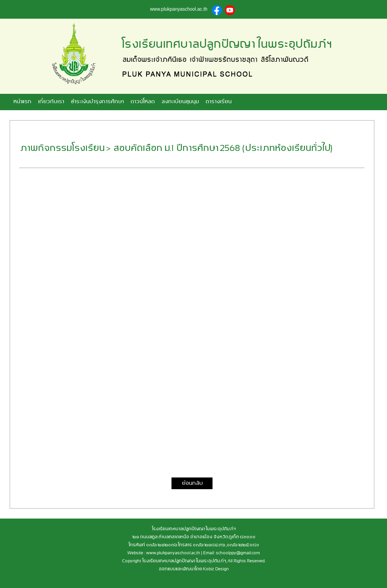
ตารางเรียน (218, 102)
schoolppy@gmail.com (238, 553)
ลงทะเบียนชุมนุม (180, 102)
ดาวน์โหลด (142, 102)
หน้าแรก (22, 102)
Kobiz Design (216, 569)
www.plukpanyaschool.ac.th (173, 553)
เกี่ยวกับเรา (51, 102)
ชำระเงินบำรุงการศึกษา (97, 102)
